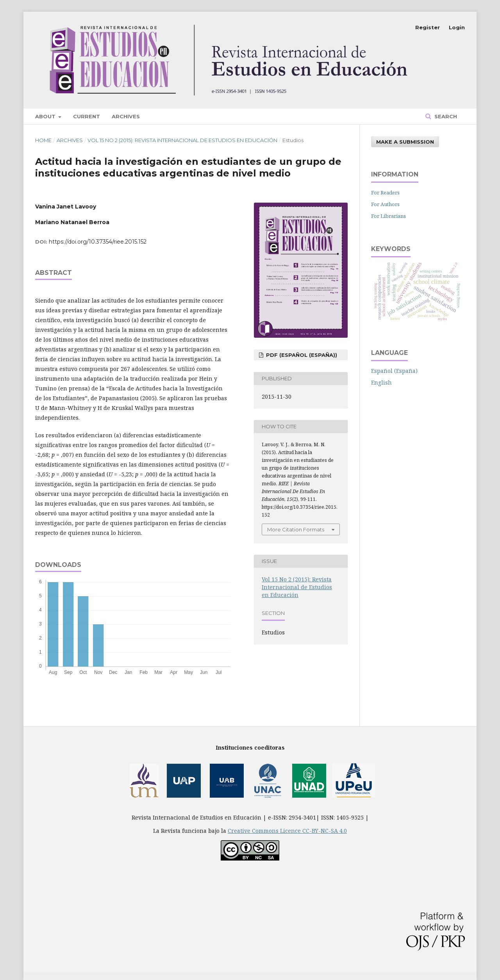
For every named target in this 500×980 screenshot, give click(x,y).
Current (87, 116)
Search (445, 116)
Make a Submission (405, 142)
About (46, 116)
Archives (126, 116)
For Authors (385, 204)
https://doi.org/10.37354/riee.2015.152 (98, 242)
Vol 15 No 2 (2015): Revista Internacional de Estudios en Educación (182, 140)
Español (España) (394, 371)
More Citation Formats (296, 529)
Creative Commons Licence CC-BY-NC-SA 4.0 (287, 831)
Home (43, 140)
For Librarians (388, 216)
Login (457, 27)
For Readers (385, 192)
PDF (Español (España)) (301, 355)
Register (428, 27)
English (381, 382)
